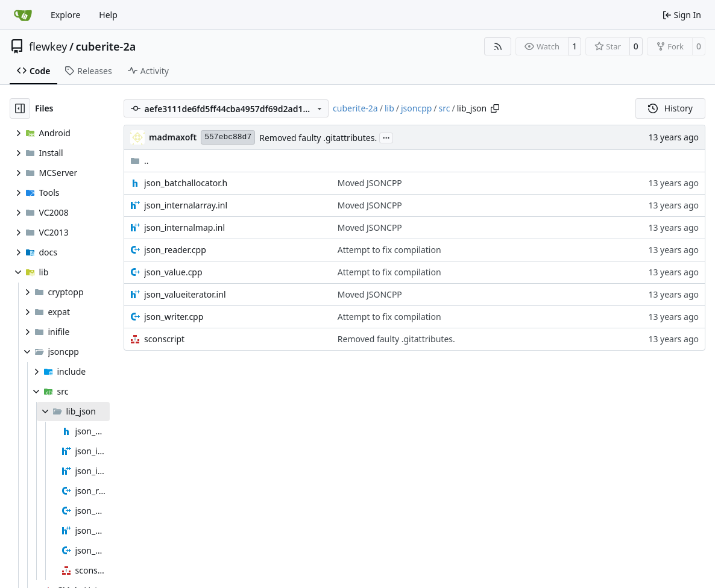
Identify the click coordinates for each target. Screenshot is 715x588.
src (445, 108)
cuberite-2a (106, 46)
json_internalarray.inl (186, 205)
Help (108, 15)
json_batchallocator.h (186, 183)
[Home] (23, 15)
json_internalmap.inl (184, 227)
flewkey (48, 46)
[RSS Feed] (498, 46)
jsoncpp (416, 108)
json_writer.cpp (174, 317)
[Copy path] (495, 108)
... (386, 137)
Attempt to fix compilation (389, 250)
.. (140, 161)
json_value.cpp (173, 272)
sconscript (164, 339)
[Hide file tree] (20, 108)
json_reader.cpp (175, 250)
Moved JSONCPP (370, 183)
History (670, 108)
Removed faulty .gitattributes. (318, 138)
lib (389, 108)
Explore (65, 15)
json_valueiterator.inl (185, 294)
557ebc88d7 (228, 137)
